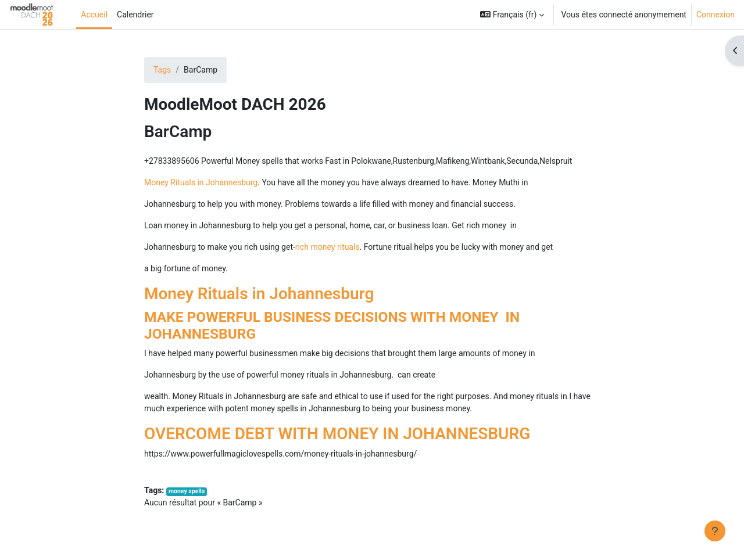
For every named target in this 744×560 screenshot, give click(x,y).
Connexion (716, 15)
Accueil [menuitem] (94, 15)
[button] (512, 15)
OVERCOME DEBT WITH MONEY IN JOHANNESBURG (337, 434)
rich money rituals (328, 247)
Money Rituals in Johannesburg (201, 182)
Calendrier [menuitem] (135, 15)
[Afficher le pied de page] (715, 531)
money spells (187, 491)
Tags (162, 70)
